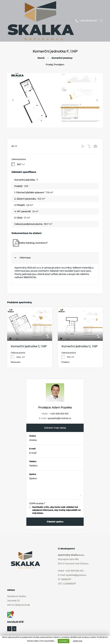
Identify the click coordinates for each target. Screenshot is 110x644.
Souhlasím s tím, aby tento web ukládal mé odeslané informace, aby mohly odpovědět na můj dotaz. (56, 510)
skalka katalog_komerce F (30, 243)
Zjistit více (78, 641)
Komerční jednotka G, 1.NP (79, 346)
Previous (13, 100)
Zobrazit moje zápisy (55, 428)
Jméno (33, 436)
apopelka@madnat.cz (59, 418)
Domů (41, 58)
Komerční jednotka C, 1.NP (29, 346)
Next (97, 100)
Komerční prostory (62, 58)
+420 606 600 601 (88, 21)
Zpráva (33, 474)
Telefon (33, 461)
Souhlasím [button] (64, 641)
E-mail (32, 449)
